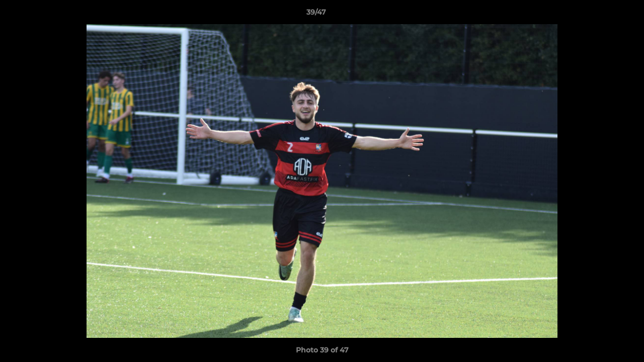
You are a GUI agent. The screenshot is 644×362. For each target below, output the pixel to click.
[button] (602, 15)
